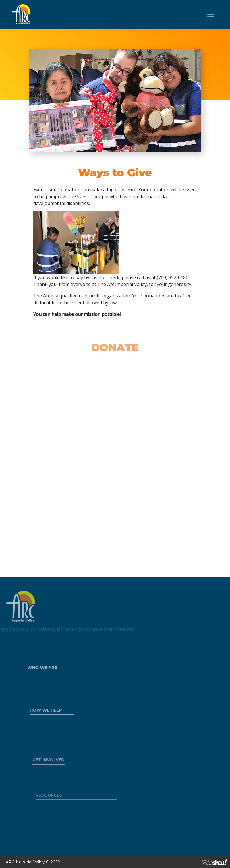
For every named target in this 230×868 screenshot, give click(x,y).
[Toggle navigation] (211, 14)
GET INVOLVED (57, 760)
